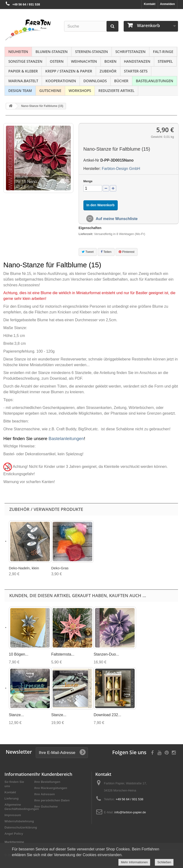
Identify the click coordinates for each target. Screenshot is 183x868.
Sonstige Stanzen (25, 61)
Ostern (57, 61)
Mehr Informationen (134, 862)
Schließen (164, 862)
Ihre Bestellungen (47, 782)
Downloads (95, 81)
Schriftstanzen (130, 52)
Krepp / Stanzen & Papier (69, 71)
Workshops (80, 91)
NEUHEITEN (18, 52)
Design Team (20, 91)
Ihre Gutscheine (46, 807)
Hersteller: (92, 169)
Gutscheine (50, 91)
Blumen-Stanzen (52, 52)
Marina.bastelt (23, 81)
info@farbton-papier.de (130, 812)
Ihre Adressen (45, 794)
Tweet (88, 252)
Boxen (110, 61)
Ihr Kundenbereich (53, 774)
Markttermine (14, 842)
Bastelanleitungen (155, 81)
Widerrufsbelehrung (19, 821)
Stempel (165, 61)
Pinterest (127, 252)
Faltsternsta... (63, 654)
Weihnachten (84, 61)
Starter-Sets (136, 71)
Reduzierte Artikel (116, 91)
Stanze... (16, 715)
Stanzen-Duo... (106, 654)
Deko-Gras (60, 568)
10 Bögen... (19, 654)
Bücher (121, 81)
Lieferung (12, 798)
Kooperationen (61, 81)
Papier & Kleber (23, 71)
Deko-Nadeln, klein (24, 568)
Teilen (106, 252)
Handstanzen (137, 61)
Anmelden (167, 4)
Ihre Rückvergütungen (51, 788)
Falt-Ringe (163, 52)
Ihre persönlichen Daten (52, 800)
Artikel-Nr (91, 160)
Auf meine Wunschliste (116, 219)
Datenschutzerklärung (21, 827)
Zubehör (108, 71)
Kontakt (150, 4)
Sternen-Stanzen (91, 52)
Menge (88, 181)
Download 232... (107, 715)
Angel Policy (14, 834)
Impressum (13, 815)
